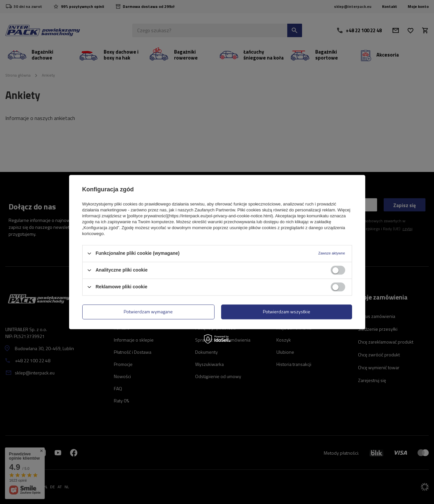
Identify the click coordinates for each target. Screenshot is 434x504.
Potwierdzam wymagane (148, 312)
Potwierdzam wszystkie (287, 312)
